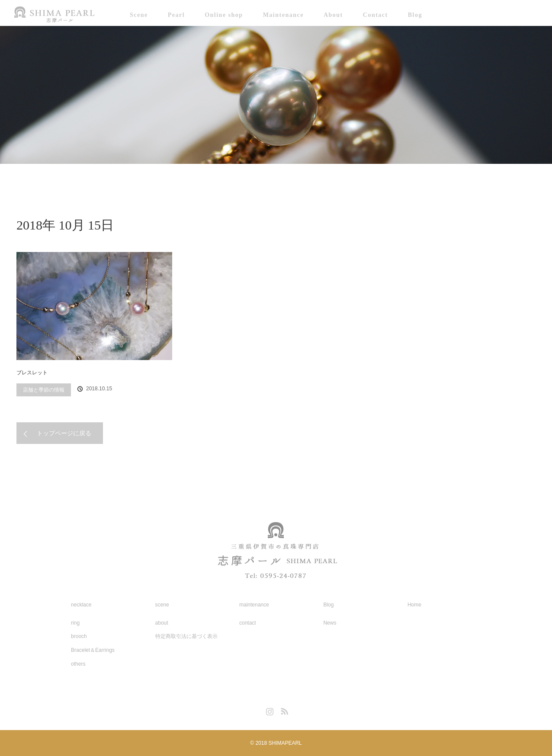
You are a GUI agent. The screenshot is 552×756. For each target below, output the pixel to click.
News (330, 623)
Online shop (224, 15)
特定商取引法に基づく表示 (186, 636)
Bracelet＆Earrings (93, 650)
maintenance (254, 605)
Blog (415, 15)
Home (414, 605)
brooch (79, 636)
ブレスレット (32, 373)
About (333, 15)
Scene (139, 15)
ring (75, 623)
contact (248, 623)
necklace (81, 605)
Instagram (269, 710)
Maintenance (283, 15)
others (78, 664)
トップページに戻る (64, 433)
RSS (283, 710)
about (162, 623)
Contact (375, 15)
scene (162, 605)
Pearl (176, 15)
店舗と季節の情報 (44, 390)
